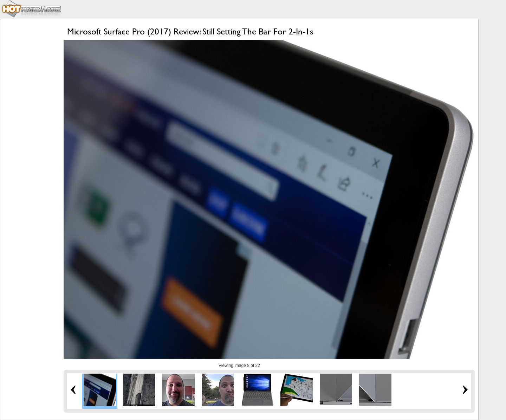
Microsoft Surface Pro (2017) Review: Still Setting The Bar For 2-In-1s (190, 31)
